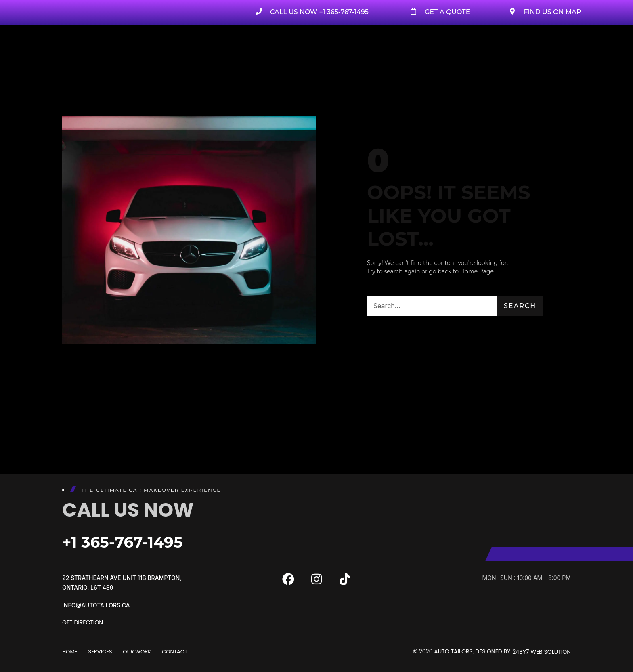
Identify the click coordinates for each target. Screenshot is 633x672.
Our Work (143, 651)
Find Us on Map (552, 12)
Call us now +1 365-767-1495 (319, 12)
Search (520, 306)
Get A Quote (447, 12)
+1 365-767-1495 (139, 541)
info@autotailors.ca (96, 605)
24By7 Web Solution (542, 651)
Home (70, 651)
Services (103, 651)
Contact (183, 651)
